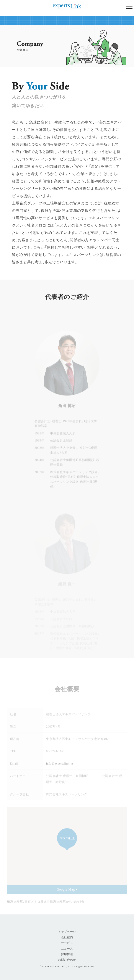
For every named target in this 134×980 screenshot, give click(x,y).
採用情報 (67, 954)
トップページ (67, 932)
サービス (67, 943)
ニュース (67, 949)
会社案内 (67, 937)
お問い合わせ (67, 960)
